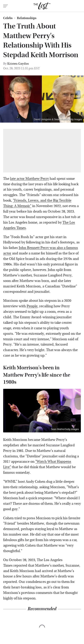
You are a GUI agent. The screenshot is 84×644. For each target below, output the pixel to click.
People (32, 306)
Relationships (27, 18)
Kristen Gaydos (18, 64)
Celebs (8, 18)
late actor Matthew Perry (29, 179)
